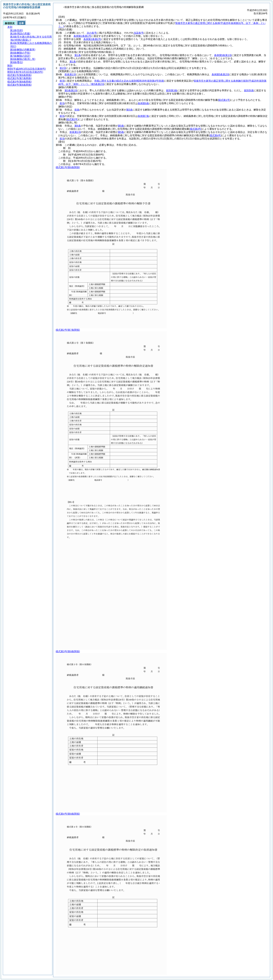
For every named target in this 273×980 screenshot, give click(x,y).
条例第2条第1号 (82, 36)
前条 (77, 110)
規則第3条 (172, 90)
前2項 (63, 68)
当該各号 (139, 33)
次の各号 (92, 33)
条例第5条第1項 (223, 55)
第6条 (78, 126)
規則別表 (249, 90)
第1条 (78, 55)
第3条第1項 (71, 90)
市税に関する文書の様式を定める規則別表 (129, 81)
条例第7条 (143, 116)
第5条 (129, 110)
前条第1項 (70, 74)
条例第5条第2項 (220, 74)
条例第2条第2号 (92, 39)
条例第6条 (143, 103)
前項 (62, 81)
